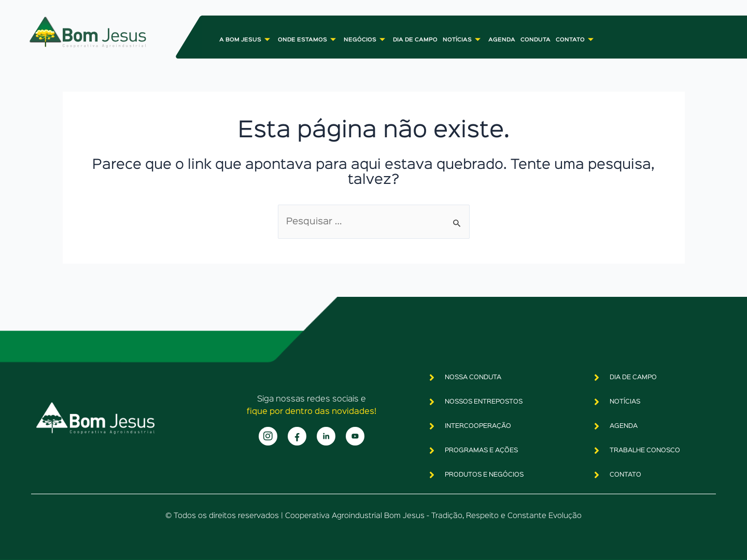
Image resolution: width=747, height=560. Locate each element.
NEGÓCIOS (366, 40)
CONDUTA (535, 40)
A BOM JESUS (246, 40)
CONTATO (576, 40)
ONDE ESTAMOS (308, 40)
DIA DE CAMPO (415, 40)
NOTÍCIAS (463, 40)
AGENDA (502, 40)
